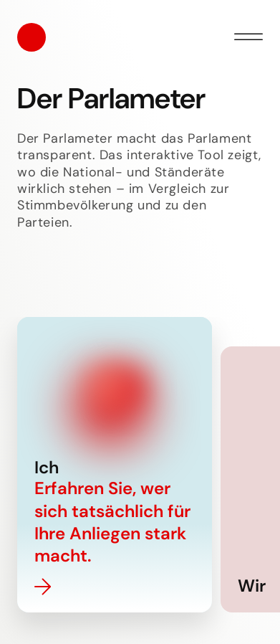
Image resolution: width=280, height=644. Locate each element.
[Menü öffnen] (248, 37)
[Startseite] (32, 37)
